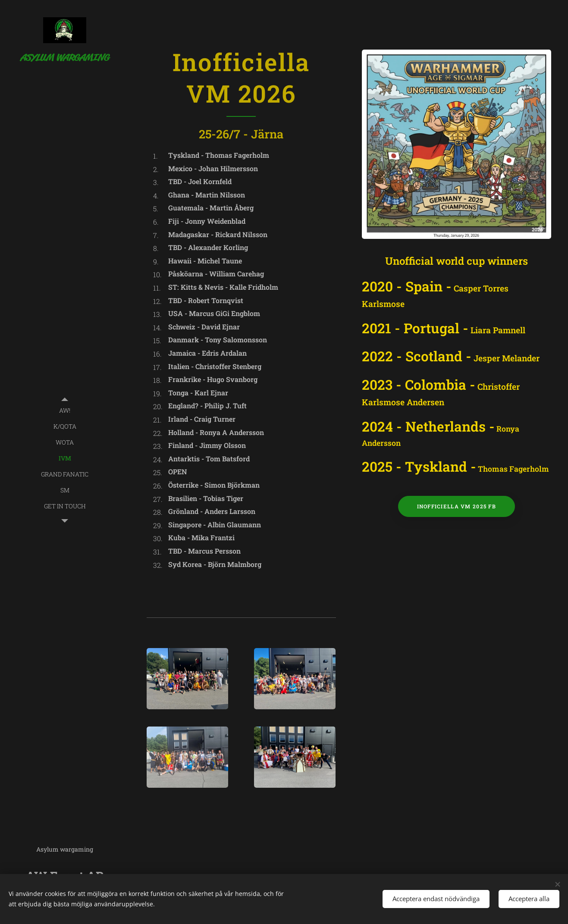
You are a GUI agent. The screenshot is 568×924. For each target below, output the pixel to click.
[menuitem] (65, 410)
